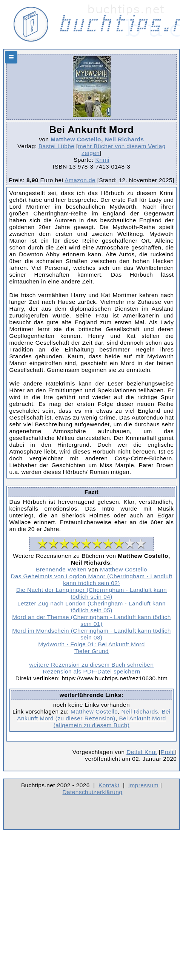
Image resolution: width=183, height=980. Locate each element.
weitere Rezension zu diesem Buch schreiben (91, 665)
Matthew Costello (76, 139)
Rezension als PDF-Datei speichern (91, 671)
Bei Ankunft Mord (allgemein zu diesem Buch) (110, 722)
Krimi (102, 160)
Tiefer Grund (91, 651)
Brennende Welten (61, 569)
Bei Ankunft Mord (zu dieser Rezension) (94, 715)
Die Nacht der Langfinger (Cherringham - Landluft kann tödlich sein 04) (91, 593)
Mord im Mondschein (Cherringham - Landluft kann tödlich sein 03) (91, 634)
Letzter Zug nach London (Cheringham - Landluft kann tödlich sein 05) (91, 607)
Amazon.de (80, 180)
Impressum (143, 785)
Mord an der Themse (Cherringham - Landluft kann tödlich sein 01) (91, 620)
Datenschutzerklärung (93, 792)
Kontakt (109, 785)
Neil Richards (124, 139)
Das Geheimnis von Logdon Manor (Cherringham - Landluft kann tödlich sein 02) (91, 580)
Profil (168, 752)
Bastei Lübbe (56, 146)
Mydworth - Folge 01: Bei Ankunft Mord (91, 644)
